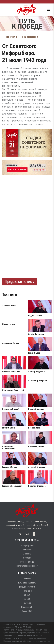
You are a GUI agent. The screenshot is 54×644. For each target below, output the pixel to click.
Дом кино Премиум (27, 583)
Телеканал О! (27, 607)
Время (27, 595)
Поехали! (27, 603)
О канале (27, 554)
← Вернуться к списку (20, 37)
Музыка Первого (27, 587)
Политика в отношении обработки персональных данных (27, 641)
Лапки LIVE (27, 611)
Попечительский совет (27, 566)
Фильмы (27, 550)
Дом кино (27, 579)
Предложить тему (20, 282)
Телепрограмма (27, 546)
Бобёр (27, 599)
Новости (27, 558)
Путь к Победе (27, 562)
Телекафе (27, 591)
